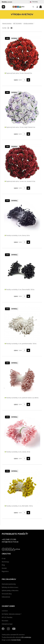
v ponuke (7, 2)
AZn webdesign (26, 637)
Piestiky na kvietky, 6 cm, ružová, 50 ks (17, 452)
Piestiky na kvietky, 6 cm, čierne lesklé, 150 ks (20, 290)
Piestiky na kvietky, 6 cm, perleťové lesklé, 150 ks (21, 344)
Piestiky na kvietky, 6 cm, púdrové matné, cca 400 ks (22, 398)
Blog (3, 565)
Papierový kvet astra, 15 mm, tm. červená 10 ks (20, 181)
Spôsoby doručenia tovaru (10, 587)
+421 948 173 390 (9, 539)
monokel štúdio (16, 640)
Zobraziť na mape (7, 624)
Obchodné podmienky (9, 584)
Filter (6, 28)
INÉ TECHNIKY (17, 23)
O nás (4, 558)
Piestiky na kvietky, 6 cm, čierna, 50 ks (17, 236)
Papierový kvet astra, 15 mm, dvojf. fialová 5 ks (20, 127)
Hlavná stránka (7, 23)
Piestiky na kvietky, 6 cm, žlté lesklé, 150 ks (19, 506)
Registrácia (5, 571)
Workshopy (5, 562)
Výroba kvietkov (28, 23)
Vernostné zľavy (7, 594)
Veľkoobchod (6, 597)
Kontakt (4, 568)
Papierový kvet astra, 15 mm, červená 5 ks (18, 73)
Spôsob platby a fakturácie (10, 590)
